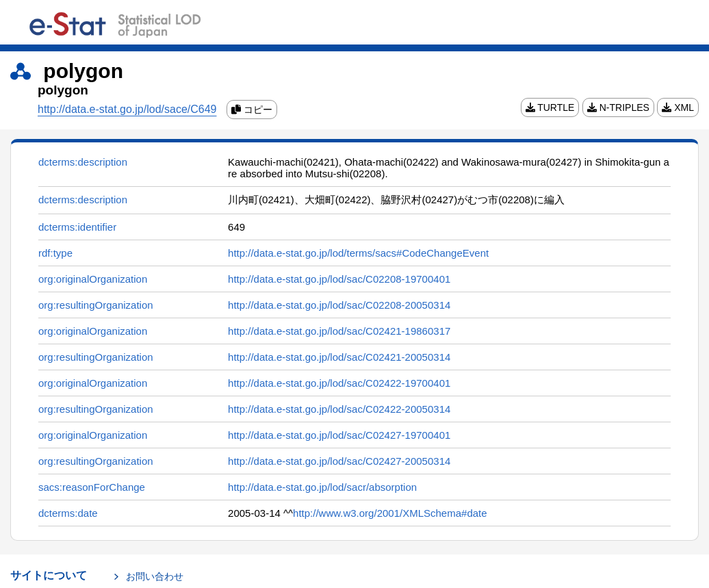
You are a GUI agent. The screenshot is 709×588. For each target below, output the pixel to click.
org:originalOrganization (93, 279)
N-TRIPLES (618, 107)
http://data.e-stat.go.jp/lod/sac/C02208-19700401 (339, 279)
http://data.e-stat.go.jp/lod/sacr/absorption (322, 487)
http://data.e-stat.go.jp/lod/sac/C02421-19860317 (339, 331)
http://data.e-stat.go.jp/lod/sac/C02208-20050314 (339, 305)
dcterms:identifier (77, 227)
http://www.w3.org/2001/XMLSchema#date (390, 513)
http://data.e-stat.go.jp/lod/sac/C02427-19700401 (339, 435)
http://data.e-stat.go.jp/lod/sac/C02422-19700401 (339, 383)
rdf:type (55, 253)
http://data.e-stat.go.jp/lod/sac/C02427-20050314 (339, 461)
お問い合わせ (155, 576)
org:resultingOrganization (96, 305)
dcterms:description (83, 162)
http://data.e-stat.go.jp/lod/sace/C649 (127, 109)
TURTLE (550, 107)
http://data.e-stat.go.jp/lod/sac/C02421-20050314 (339, 357)
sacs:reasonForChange (92, 487)
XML (678, 107)
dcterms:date (68, 513)
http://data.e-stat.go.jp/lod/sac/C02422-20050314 (339, 409)
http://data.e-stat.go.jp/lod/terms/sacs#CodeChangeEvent (358, 253)
